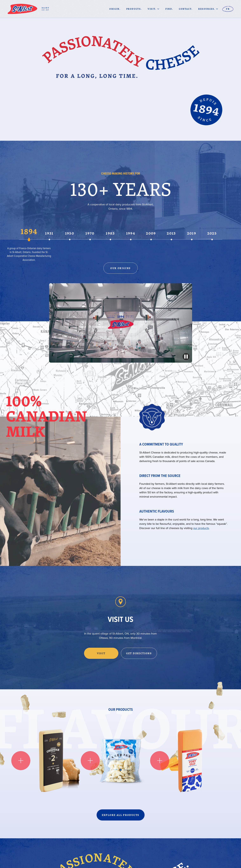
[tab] (29, 234)
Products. (134, 9)
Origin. (115, 9)
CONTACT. (186, 9)
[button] (153, 9)
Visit (101, 653)
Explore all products (121, 815)
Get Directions (139, 653)
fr (228, 9)
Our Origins (120, 268)
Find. (169, 9)
